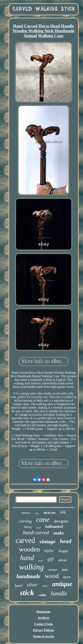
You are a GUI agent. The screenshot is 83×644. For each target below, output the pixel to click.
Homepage (44, 612)
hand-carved (36, 533)
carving (25, 521)
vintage (47, 542)
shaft (38, 528)
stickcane (49, 513)
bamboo (26, 513)
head (66, 541)
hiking (28, 527)
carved (25, 540)
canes (45, 586)
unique (53, 570)
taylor (49, 551)
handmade (28, 576)
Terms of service (43, 636)
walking (32, 567)
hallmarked (54, 527)
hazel (19, 586)
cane (43, 519)
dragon (63, 551)
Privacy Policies (43, 630)
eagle (41, 561)
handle (59, 593)
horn (67, 577)
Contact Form (43, 624)
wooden (29, 549)
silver (32, 585)
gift (51, 559)
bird (37, 513)
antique (62, 584)
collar (42, 595)
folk (63, 512)
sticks (65, 570)
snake (59, 533)
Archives (43, 618)
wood (52, 576)
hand (27, 558)
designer (61, 521)
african (63, 560)
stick (27, 593)
